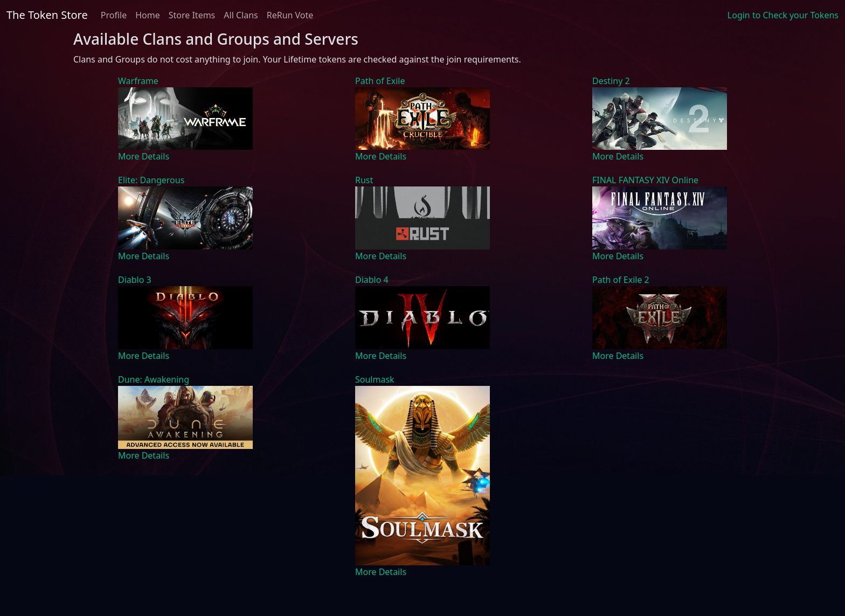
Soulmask (375, 379)
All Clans (241, 15)
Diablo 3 (135, 280)
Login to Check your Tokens (783, 15)
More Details (144, 156)
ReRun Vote (290, 15)
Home (148, 15)
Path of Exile (380, 81)
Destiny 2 (611, 81)
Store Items (192, 15)
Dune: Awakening (154, 379)
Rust (364, 180)
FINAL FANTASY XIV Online (645, 180)
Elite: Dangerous (151, 180)
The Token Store (47, 15)
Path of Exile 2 (621, 280)
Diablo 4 (372, 280)
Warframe (138, 81)
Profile (114, 15)
